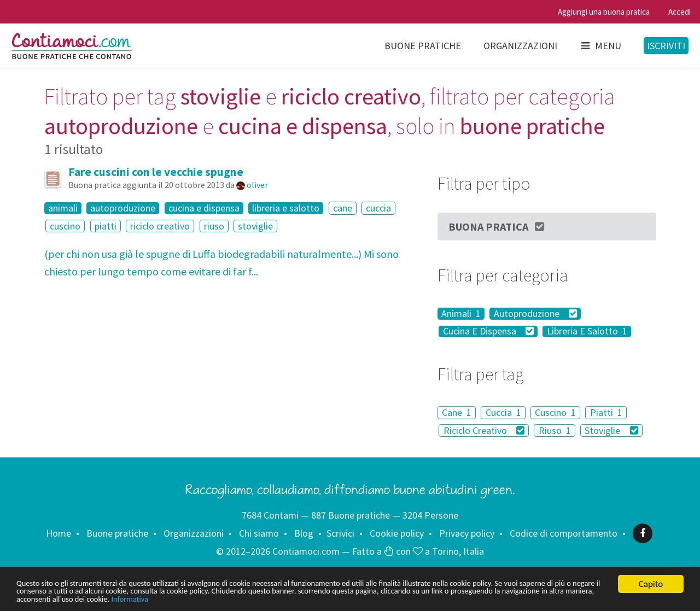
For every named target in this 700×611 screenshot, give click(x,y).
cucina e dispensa (204, 208)
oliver (257, 185)
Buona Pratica (497, 227)
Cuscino (555, 412)
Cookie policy (397, 533)
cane (343, 208)
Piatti (606, 412)
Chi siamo (259, 533)
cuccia (378, 208)
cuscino (65, 226)
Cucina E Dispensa (489, 332)
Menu (600, 46)
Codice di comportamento (564, 533)
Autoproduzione (536, 314)
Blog (304, 533)
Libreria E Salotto (587, 332)
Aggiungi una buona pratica (604, 12)
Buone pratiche (423, 46)
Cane (457, 412)
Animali (461, 314)
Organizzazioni (520, 46)
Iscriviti (666, 46)
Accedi (679, 12)
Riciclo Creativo (484, 430)
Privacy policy (467, 533)
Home (59, 533)
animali (63, 208)
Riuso (555, 430)
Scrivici (340, 533)
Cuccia (503, 412)
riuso (214, 226)
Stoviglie (611, 430)
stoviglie (255, 226)
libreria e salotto (286, 208)
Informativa (343, 599)
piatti (106, 226)
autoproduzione (123, 208)
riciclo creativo (160, 226)
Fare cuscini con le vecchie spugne (156, 172)
